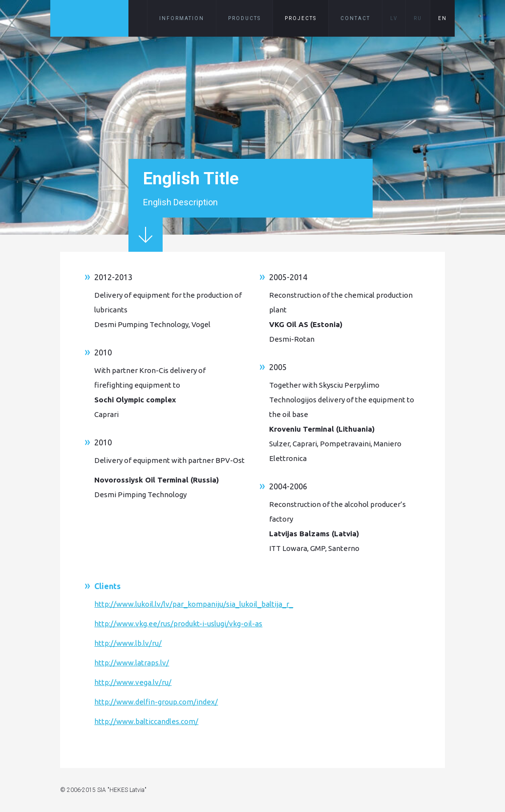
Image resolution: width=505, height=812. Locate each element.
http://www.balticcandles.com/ (146, 721)
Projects (301, 18)
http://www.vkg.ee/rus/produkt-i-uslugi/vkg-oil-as (178, 624)
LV (394, 18)
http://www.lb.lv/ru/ (128, 643)
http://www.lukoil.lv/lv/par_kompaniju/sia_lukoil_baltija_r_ (194, 604)
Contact (355, 18)
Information (182, 18)
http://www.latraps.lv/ (132, 663)
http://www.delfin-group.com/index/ (156, 702)
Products (244, 18)
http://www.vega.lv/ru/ (133, 682)
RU (418, 18)
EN (442, 18)
